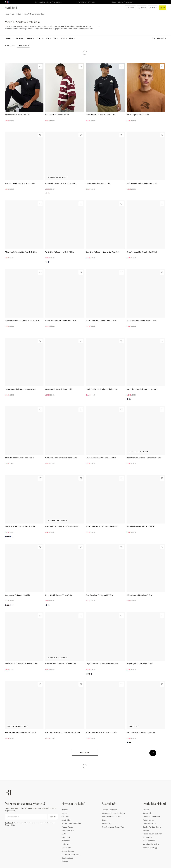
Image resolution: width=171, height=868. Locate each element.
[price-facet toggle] (72, 38)
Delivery (65, 810)
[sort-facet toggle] (159, 38)
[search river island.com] (130, 8)
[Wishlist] (40, 66)
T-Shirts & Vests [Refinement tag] (23, 46)
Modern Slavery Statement (152, 834)
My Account (66, 841)
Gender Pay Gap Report (152, 827)
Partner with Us (148, 820)
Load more (85, 753)
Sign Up (53, 817)
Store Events (66, 848)
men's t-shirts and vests (71, 26)
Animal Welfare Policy (151, 844)
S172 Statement (149, 841)
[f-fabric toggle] (64, 38)
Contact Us (66, 837)
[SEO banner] (52, 28)
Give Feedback (67, 858)
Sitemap (65, 861)
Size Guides (66, 820)
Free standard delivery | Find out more (49, 2)
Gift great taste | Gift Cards (85, 2)
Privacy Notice (10, 825)
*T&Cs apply (9, 823)
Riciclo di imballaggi (150, 848)
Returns (64, 813)
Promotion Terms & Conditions (113, 813)
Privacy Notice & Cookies (112, 817)
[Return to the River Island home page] (13, 8)
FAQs (64, 834)
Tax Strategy (147, 837)
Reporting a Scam (68, 830)
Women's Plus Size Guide (71, 824)
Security (105, 820)
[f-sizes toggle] (49, 38)
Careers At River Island (151, 817)
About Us (146, 810)
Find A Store (66, 844)
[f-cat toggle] (9, 38)
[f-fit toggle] (56, 38)
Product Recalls (67, 827)
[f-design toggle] (40, 38)
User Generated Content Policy (114, 827)
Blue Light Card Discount (71, 855)
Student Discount (68, 851)
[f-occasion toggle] (20, 38)
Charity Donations (149, 824)
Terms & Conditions (109, 810)
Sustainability (148, 813)
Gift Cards (65, 817)
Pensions (146, 830)
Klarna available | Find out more (122, 2)
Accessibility (107, 824)
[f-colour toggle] (31, 38)
